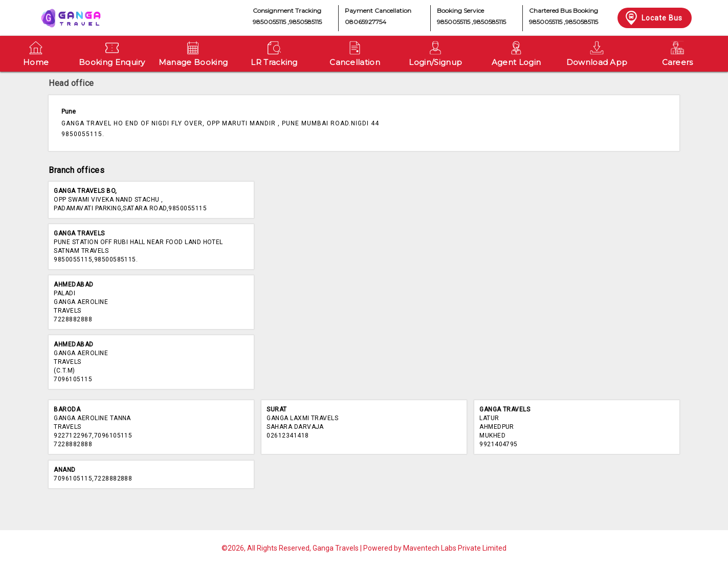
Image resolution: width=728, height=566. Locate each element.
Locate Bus (653, 18)
